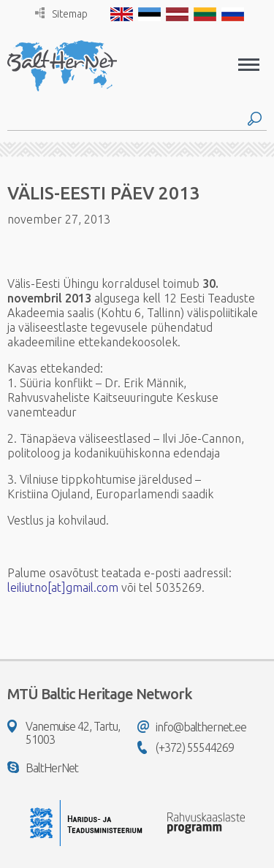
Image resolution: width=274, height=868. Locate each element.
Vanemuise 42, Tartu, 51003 (64, 733)
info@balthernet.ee (192, 727)
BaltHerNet (43, 768)
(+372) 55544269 (186, 747)
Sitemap (61, 14)
